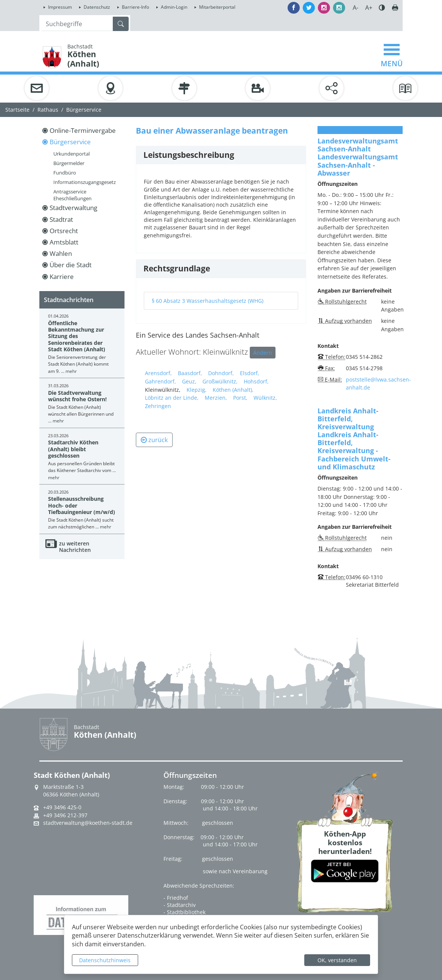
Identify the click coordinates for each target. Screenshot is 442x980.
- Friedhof (176, 898)
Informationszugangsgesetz (85, 182)
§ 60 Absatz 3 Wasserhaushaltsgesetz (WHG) (208, 301)
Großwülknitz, (220, 381)
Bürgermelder (69, 163)
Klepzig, (197, 390)
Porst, (240, 398)
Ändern (263, 353)
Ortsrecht (64, 231)
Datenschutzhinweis (105, 960)
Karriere (62, 277)
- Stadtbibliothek (184, 912)
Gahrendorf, (160, 381)
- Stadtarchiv (180, 905)
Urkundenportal (72, 154)
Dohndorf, (221, 373)
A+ (369, 8)
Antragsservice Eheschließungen (72, 195)
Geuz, (189, 381)
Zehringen (158, 406)
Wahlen (61, 253)
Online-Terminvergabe (83, 130)
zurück (154, 440)
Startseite (17, 110)
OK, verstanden (337, 960)
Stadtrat (61, 219)
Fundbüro (65, 173)
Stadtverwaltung (73, 208)
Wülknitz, (265, 398)
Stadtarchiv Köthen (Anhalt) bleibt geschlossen (73, 449)
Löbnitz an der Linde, (172, 398)
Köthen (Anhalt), (233, 390)
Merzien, (216, 398)
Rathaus (48, 110)
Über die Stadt (71, 265)
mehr (71, 371)
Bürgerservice (84, 110)
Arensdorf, (158, 373)
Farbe (382, 8)
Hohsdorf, (256, 381)
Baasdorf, (190, 373)
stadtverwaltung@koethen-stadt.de (88, 823)
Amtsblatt (64, 242)
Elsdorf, (250, 373)
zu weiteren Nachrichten (75, 547)
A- (356, 8)
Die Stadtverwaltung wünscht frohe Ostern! (77, 396)
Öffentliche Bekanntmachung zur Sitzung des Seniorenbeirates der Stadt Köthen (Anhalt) (77, 336)
